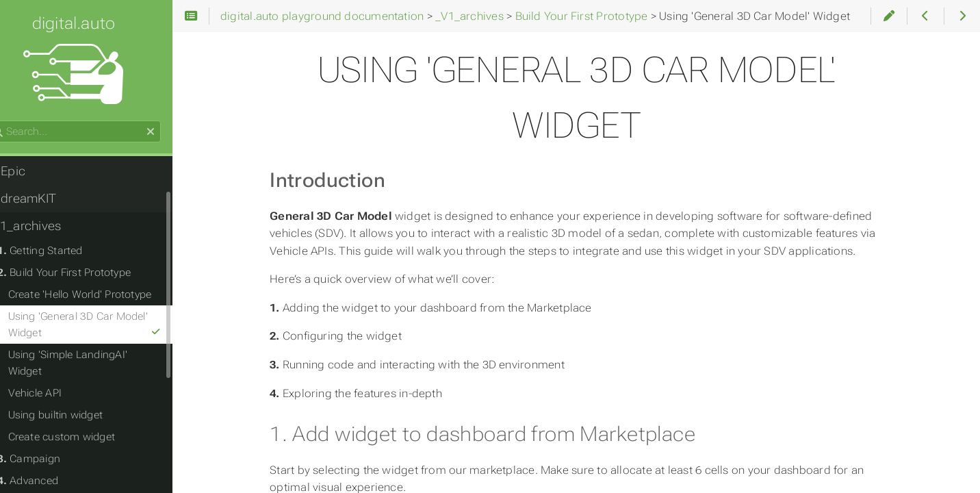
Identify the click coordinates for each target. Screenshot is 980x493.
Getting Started (65, 251)
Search (12, 121)
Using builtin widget (80, 399)
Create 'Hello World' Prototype (105, 294)
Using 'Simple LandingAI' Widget (111, 355)
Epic (31, 171)
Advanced (53, 464)
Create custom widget (87, 420)
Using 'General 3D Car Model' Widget (113, 325)
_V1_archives (49, 226)
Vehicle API (60, 377)
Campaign (54, 442)
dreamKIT (46, 199)
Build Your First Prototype (89, 273)
